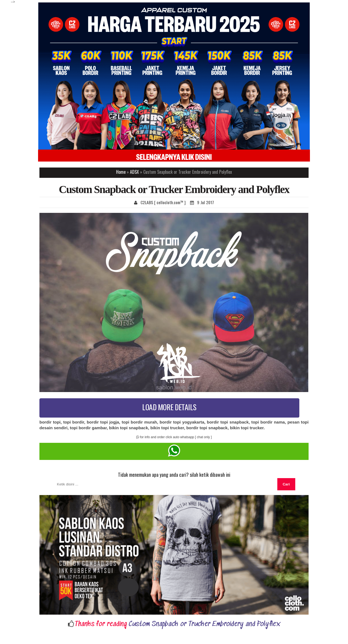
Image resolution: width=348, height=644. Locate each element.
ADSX (134, 172)
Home (121, 172)
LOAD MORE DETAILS (169, 407)
